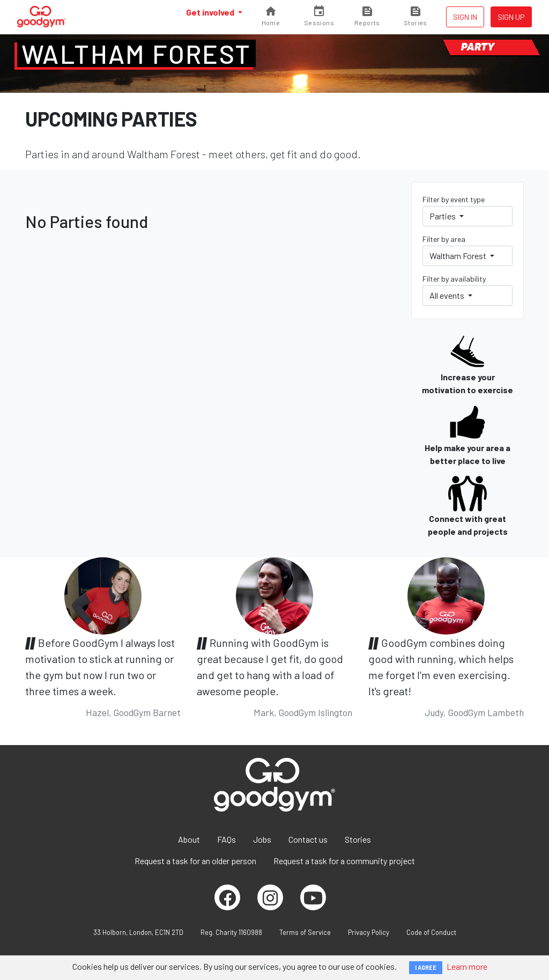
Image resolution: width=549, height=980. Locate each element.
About (189, 839)
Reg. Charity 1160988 (231, 932)
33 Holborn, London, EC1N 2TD (138, 932)
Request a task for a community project (344, 861)
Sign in (465, 17)
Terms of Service (305, 932)
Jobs (262, 839)
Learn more (467, 966)
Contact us (308, 839)
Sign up (511, 17)
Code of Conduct (431, 932)
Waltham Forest (136, 54)
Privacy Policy (369, 932)
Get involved (211, 12)
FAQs (227, 839)
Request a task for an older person (195, 861)
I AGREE (426, 967)
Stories (358, 839)
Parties (443, 216)
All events (448, 295)
